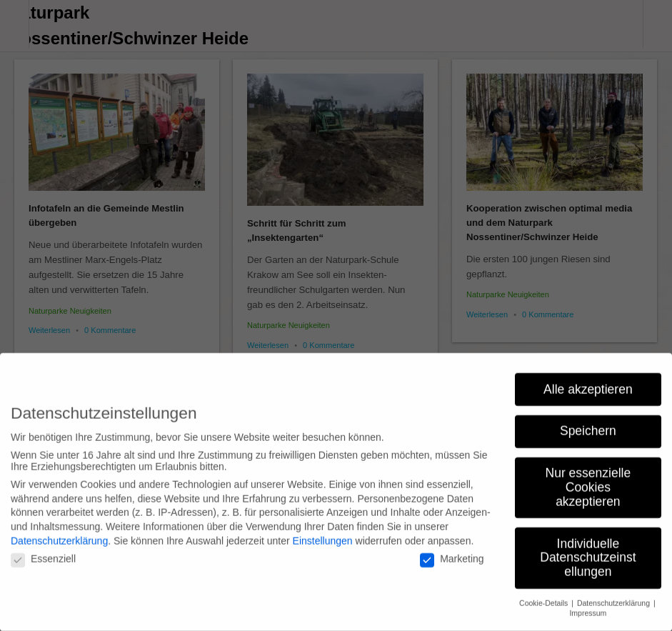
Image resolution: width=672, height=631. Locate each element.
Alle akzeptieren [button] (588, 379)
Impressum (588, 604)
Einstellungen (323, 531)
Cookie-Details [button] (545, 593)
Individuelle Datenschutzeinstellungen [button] (588, 548)
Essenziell (43, 550)
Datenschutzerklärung (59, 531)
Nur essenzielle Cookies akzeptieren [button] (588, 478)
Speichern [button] (588, 422)
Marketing (452, 550)
